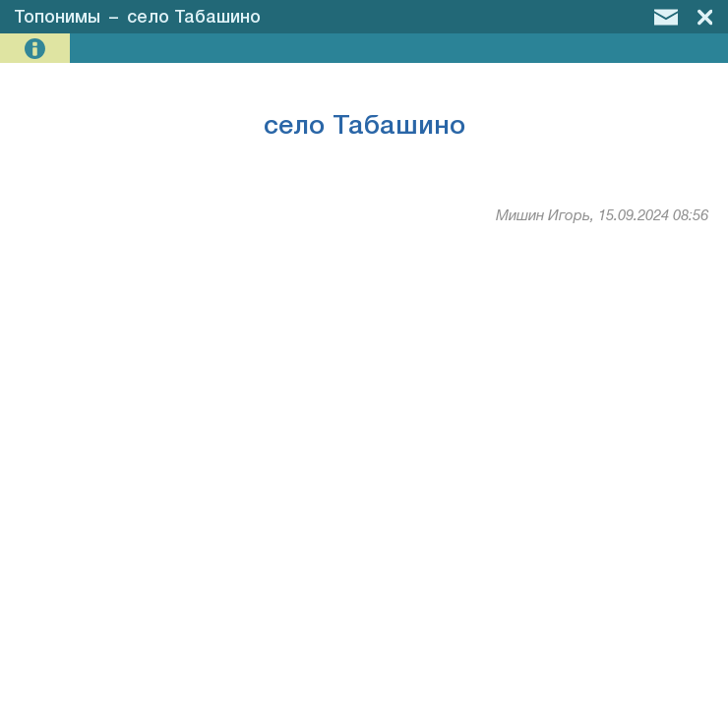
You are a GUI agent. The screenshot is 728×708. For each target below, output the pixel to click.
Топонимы (57, 18)
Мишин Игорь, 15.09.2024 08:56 (602, 216)
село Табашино (194, 18)
